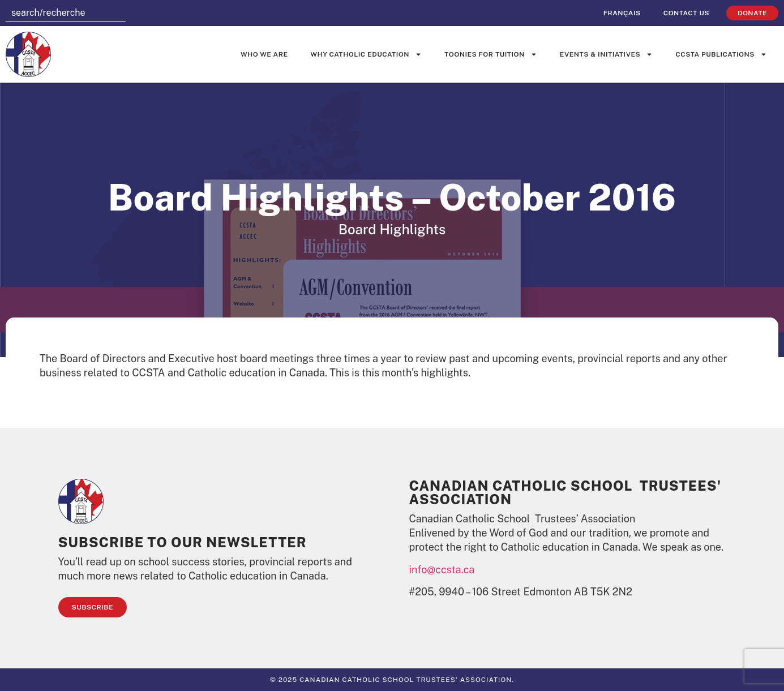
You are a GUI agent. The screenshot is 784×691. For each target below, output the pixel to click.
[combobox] (66, 13)
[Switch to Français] (622, 13)
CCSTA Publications (721, 54)
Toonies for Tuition (491, 54)
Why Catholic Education (367, 54)
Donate (752, 13)
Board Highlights (392, 229)
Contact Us (686, 13)
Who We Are (264, 54)
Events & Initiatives (606, 54)
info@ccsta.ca (442, 570)
